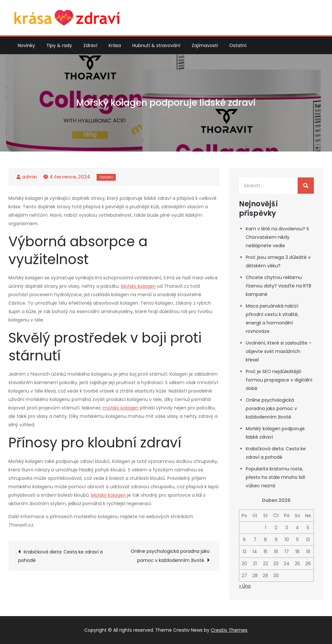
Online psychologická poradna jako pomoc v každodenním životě (170, 556)
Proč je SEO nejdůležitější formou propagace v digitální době (279, 380)
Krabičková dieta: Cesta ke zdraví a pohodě (60, 556)
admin (30, 177)
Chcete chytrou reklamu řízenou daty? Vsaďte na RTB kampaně (279, 286)
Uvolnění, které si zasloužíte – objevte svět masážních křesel (279, 351)
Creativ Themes (229, 630)
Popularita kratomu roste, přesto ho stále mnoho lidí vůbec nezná (275, 477)
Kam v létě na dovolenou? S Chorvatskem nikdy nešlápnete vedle (277, 237)
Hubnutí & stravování (156, 45)
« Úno (245, 586)
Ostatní (238, 45)
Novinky (26, 45)
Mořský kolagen (138, 286)
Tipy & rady (59, 45)
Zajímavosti (205, 45)
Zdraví (90, 45)
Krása (115, 45)
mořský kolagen (121, 408)
